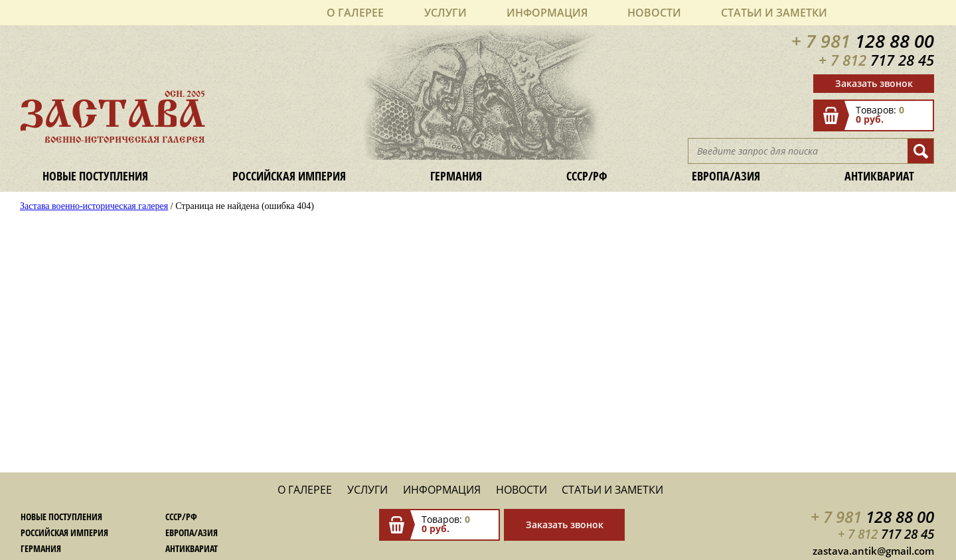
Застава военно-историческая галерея (94, 206)
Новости (654, 13)
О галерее (355, 13)
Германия (456, 176)
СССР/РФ (587, 176)
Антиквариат (879, 176)
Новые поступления (95, 176)
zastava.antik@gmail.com (873, 551)
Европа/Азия (726, 176)
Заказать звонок (874, 83)
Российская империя (289, 176)
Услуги (445, 13)
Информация (547, 13)
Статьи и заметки (774, 13)
